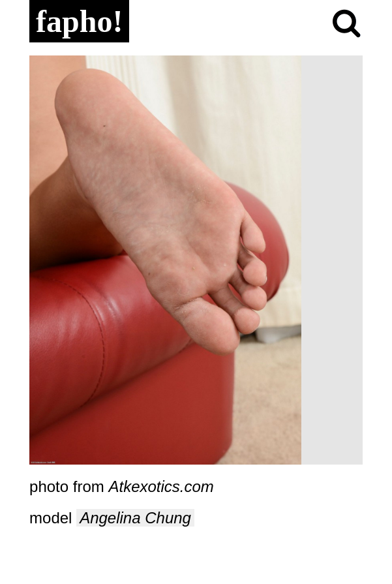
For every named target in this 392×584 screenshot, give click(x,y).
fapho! (79, 21)
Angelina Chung (135, 518)
